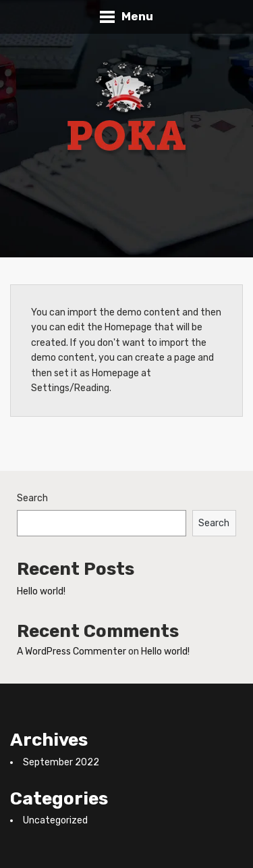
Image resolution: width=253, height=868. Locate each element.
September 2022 (61, 762)
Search (32, 498)
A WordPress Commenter (72, 652)
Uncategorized (55, 820)
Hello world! (41, 591)
